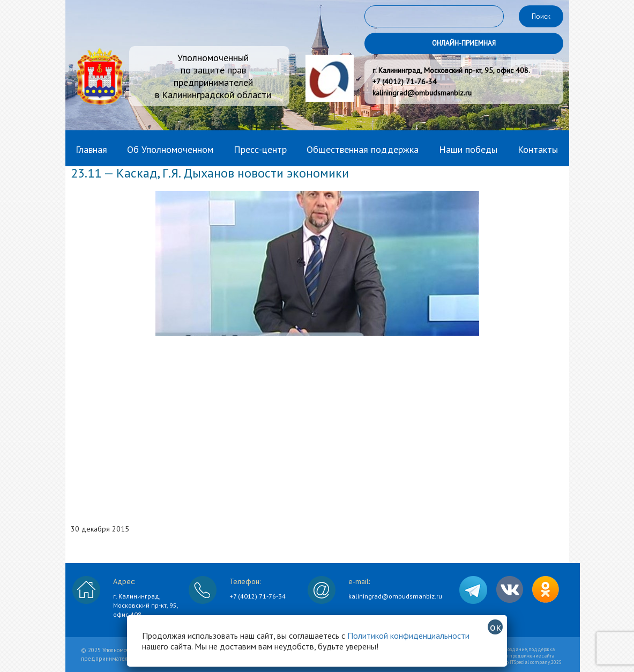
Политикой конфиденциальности (408, 636)
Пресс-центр (260, 149)
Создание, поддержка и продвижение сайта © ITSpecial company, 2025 (533, 656)
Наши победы (468, 149)
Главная (91, 149)
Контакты (538, 149)
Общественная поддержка (363, 149)
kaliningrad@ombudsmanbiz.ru (395, 596)
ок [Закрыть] (495, 627)
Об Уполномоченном (170, 149)
